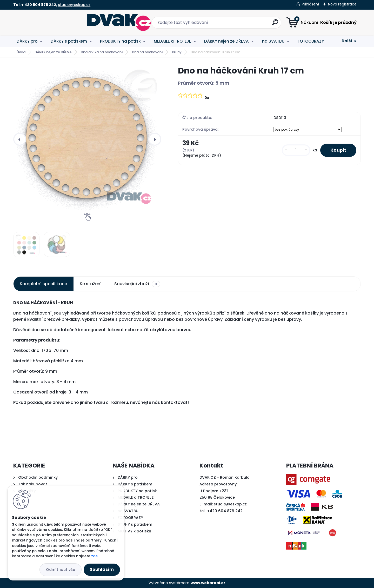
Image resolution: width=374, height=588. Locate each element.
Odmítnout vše (61, 570)
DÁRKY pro (27, 41)
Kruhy (177, 52)
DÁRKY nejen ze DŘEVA (226, 41)
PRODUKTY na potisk (120, 41)
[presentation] (20, 139)
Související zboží (137, 284)
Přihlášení (310, 4)
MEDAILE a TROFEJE (172, 41)
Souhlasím (102, 569)
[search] (238, 24)
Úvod (21, 52)
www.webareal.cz (208, 583)
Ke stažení (91, 284)
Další (347, 41)
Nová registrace (342, 4)
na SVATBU (273, 41)
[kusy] (296, 150)
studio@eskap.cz (74, 5)
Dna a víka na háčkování (102, 52)
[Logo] (45, 23)
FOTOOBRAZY (311, 41)
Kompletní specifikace (43, 284)
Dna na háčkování (147, 52)
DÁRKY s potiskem (69, 41)
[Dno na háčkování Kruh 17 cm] (87, 139)
